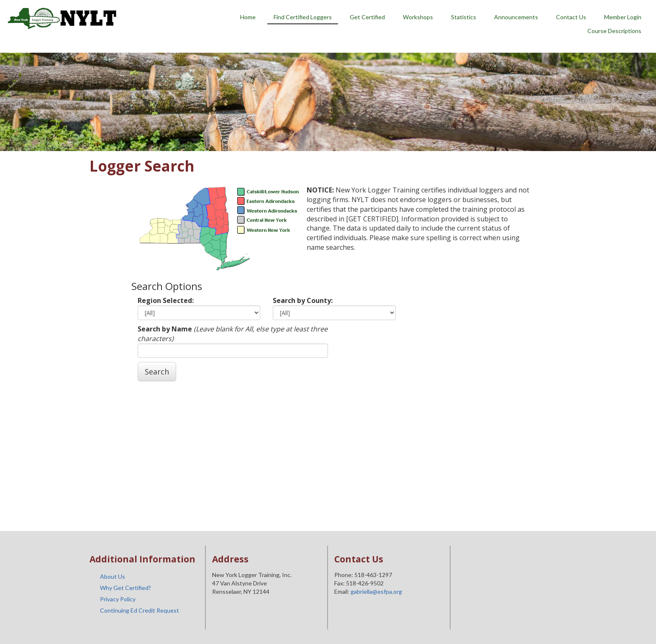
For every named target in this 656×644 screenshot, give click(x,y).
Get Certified (367, 17)
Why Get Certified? (126, 588)
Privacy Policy (118, 599)
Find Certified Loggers (303, 17)
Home (248, 17)
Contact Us (571, 17)
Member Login (623, 17)
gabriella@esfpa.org (376, 591)
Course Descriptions (614, 31)
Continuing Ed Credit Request (140, 610)
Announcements (516, 17)
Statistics (464, 17)
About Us (113, 576)
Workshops (418, 17)
